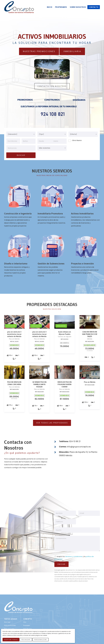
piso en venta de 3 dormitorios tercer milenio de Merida (14, 334)
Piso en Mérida (90, 382)
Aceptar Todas (11, 640)
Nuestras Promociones (39, 51)
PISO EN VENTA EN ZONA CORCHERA (14, 383)
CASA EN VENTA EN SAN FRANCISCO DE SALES (90, 334)
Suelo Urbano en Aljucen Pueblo (65, 333)
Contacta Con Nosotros (52, 86)
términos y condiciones (74, 557)
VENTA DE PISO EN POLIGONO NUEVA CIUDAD (65, 384)
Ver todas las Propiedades (52, 423)
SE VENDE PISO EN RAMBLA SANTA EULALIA (39, 384)
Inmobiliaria (72, 51)
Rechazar (26, 640)
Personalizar (41, 640)
